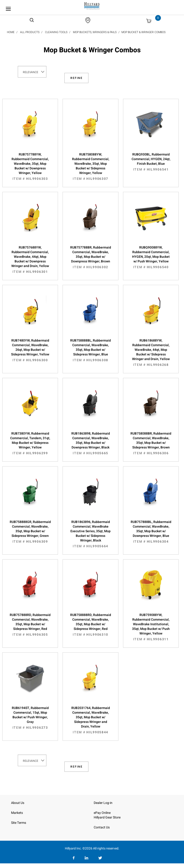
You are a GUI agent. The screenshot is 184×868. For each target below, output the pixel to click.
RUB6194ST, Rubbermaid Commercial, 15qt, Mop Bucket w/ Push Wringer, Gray (30, 718)
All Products (30, 32)
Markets (17, 813)
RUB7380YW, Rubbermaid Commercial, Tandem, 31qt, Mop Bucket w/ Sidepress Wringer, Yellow (30, 443)
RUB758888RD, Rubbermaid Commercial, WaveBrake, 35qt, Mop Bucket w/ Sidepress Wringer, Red (90, 625)
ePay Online (102, 813)
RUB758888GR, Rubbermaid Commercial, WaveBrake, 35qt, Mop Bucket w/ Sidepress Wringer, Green (30, 532)
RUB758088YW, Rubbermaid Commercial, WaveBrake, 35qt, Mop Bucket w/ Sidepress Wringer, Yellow (90, 167)
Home (11, 32)
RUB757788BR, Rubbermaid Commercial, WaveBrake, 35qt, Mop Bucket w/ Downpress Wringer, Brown (90, 257)
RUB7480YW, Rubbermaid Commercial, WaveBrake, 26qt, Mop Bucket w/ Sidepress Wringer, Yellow (30, 350)
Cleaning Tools (56, 32)
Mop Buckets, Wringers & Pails (95, 32)
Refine (77, 78)
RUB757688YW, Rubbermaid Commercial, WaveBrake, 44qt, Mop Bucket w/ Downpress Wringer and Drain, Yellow (30, 260)
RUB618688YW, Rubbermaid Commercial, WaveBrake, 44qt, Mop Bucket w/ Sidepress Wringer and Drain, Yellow (151, 353)
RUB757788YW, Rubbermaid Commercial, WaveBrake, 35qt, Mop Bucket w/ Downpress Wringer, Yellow (30, 167)
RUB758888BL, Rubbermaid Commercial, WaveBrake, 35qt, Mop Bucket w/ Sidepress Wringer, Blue (90, 350)
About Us (18, 803)
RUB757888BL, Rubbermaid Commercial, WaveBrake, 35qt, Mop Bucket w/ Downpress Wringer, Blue (151, 532)
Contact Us (102, 827)
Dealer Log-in (103, 803)
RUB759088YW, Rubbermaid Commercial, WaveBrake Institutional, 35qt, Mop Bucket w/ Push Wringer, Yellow (151, 627)
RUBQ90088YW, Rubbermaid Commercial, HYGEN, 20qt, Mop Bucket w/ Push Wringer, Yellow (151, 257)
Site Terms (19, 823)
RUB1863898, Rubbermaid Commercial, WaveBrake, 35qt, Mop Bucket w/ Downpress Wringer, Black (90, 443)
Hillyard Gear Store (107, 817)
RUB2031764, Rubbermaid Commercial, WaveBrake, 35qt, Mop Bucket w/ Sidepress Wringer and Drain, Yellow (90, 720)
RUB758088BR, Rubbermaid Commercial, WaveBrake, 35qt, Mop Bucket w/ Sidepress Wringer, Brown (151, 443)
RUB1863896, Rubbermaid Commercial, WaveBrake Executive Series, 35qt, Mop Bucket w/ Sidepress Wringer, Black (90, 534)
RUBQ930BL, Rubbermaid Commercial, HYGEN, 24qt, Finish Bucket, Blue (151, 162)
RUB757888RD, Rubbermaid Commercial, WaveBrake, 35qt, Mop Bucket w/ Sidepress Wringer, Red (30, 625)
